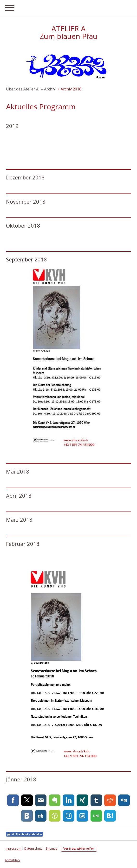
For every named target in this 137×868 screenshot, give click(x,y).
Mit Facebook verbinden (24, 834)
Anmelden (12, 860)
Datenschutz (33, 848)
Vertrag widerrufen (79, 848)
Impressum (13, 848)
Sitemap (52, 848)
